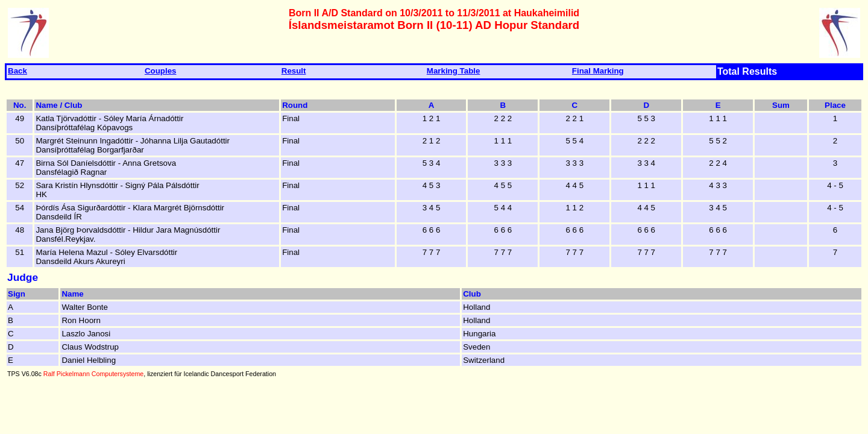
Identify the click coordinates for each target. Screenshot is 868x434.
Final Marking (598, 71)
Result (294, 71)
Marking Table (454, 71)
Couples (161, 71)
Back (17, 71)
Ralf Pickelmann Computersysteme (93, 374)
